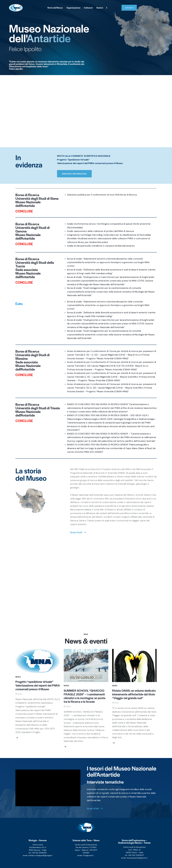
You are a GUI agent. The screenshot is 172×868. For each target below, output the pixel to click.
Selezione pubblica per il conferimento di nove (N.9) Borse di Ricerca (102, 195)
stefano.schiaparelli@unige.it (40, 855)
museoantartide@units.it (137, 858)
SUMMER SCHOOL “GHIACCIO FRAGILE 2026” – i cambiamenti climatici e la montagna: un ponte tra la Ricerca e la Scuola (85, 696)
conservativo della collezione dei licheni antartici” (103, 412)
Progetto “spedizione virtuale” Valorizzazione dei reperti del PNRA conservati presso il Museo (38, 685)
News (18, 677)
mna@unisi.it (88, 855)
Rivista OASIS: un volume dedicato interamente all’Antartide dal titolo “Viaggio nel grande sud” (134, 694)
